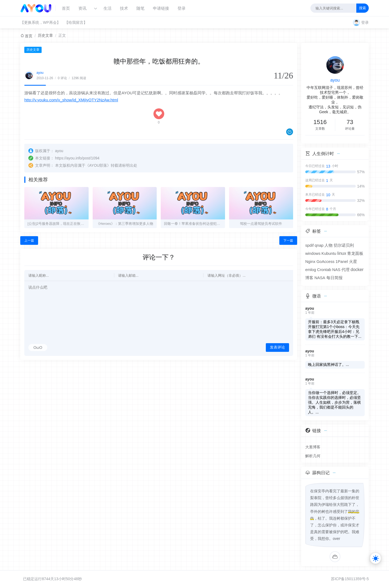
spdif (309, 245)
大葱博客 (313, 447)
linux (342, 253)
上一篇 (29, 240)
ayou (40, 73)
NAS (336, 270)
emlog (311, 270)
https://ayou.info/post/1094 (77, 158)
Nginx (310, 262)
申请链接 (161, 8)
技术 (124, 8)
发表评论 (277, 347)
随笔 (140, 8)
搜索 (363, 8)
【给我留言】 (76, 22)
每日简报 (334, 278)
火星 (353, 262)
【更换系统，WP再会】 (40, 22)
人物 (328, 245)
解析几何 (313, 456)
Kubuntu (329, 253)
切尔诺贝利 (344, 245)
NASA (320, 278)
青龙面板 (355, 253)
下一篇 (288, 240)
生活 (108, 8)
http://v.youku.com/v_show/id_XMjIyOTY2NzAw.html (71, 100)
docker (357, 270)
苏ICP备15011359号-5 (350, 579)
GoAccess (325, 262)
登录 (182, 8)
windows (313, 253)
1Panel (342, 262)
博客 (309, 278)
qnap (319, 245)
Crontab (324, 270)
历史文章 (45, 35)
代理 (346, 270)
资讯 (82, 8)
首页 (66, 8)
